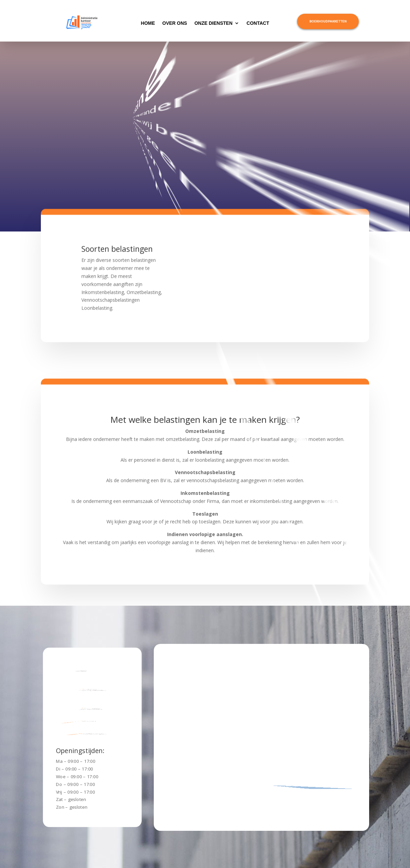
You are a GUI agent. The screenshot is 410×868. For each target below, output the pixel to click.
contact (258, 23)
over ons (175, 23)
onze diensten (213, 23)
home (148, 23)
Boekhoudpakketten (328, 21)
